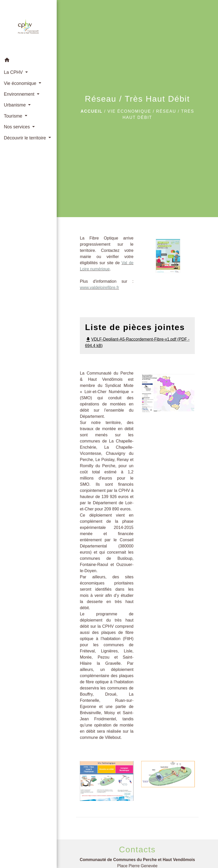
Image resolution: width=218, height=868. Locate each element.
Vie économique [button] (21, 83)
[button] (28, 61)
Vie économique (129, 111)
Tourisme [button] (14, 116)
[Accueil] (28, 27)
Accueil (92, 111)
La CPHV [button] (14, 72)
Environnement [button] (20, 94)
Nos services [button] (18, 127)
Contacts (137, 849)
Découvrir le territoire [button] (26, 138)
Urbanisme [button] (15, 105)
